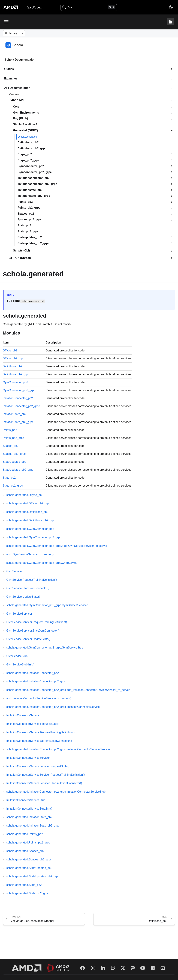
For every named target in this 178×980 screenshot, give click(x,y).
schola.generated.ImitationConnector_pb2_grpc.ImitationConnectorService (53, 707)
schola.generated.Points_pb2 (25, 834)
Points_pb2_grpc (13, 438)
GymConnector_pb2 (15, 382)
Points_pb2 (10, 430)
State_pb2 (9, 478)
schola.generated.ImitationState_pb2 (29, 817)
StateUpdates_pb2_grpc (18, 470)
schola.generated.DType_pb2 (25, 495)
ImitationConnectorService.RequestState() (33, 724)
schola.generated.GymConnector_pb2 (30, 529)
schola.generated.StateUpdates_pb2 (29, 868)
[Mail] (163, 968)
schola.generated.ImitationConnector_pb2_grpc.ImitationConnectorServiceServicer (58, 749)
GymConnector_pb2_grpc (19, 390)
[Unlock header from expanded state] (170, 22)
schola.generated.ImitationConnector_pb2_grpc (36, 681)
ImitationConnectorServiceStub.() (29, 809)
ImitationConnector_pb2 (18, 398)
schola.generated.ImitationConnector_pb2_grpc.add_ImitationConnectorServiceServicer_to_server (68, 690)
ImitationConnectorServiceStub (26, 800)
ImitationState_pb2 (15, 414)
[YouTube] (143, 968)
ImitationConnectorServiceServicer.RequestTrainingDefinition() (46, 775)
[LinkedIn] (103, 968)
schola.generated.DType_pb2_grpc (28, 503)
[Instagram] (93, 968)
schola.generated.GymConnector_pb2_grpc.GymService (42, 563)
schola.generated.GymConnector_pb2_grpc (34, 537)
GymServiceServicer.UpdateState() (28, 639)
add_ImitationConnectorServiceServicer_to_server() (39, 698)
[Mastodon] (133, 968)
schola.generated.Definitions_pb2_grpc (31, 520)
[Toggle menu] (6, 22)
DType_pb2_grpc (14, 358)
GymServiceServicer (19, 614)
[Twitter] (123, 968)
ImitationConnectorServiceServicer (28, 758)
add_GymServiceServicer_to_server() (30, 554)
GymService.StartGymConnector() (28, 588)
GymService (14, 571)
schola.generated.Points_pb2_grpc (28, 843)
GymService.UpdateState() (23, 597)
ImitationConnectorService (23, 715)
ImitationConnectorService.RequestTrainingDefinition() (40, 732)
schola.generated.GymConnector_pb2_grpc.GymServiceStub (45, 648)
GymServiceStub (17, 656)
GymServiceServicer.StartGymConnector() (33, 631)
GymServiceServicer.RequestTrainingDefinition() (37, 622)
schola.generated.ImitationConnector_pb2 (33, 673)
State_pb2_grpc (13, 486)
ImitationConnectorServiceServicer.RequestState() (38, 766)
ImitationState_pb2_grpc (18, 422)
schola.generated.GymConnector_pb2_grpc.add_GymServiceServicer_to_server (57, 546)
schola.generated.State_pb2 (24, 885)
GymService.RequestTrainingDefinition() (32, 580)
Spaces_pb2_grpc (14, 454)
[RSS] (153, 968)
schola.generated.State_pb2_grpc (28, 893)
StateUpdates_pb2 (15, 462)
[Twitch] (113, 968)
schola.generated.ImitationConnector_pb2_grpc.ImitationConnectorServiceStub (56, 792)
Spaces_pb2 (11, 446)
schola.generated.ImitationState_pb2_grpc (33, 826)
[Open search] (89, 7)
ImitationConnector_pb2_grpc (21, 406)
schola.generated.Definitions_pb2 (27, 512)
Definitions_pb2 (13, 366)
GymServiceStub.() (20, 664)
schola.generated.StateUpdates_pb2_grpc (33, 876)
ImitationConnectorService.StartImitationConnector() (39, 741)
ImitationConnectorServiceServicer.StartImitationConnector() (44, 783)
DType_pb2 (10, 350)
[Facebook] (83, 968)
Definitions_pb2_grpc (16, 374)
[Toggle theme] (171, 7)
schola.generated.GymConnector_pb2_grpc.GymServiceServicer (47, 605)
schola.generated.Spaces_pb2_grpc (29, 859)
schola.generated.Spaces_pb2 (25, 851)
